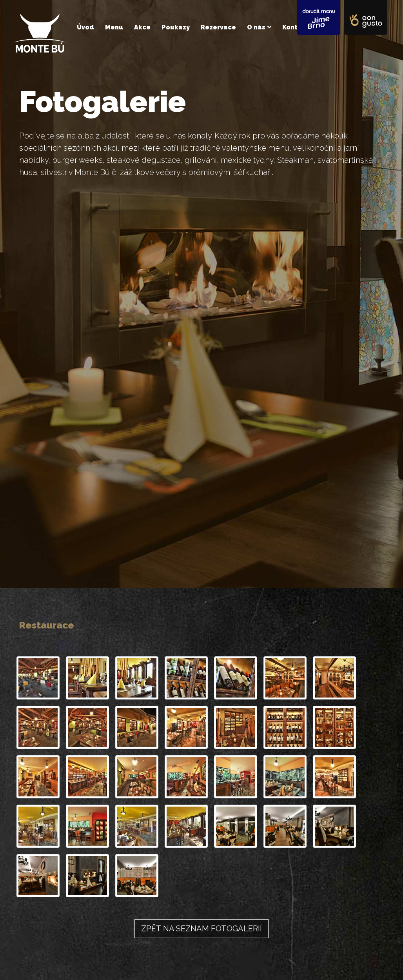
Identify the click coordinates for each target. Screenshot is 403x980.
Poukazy (176, 27)
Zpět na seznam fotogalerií (201, 929)
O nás (256, 27)
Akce (142, 27)
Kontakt (296, 27)
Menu (114, 27)
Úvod (85, 27)
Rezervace (218, 27)
